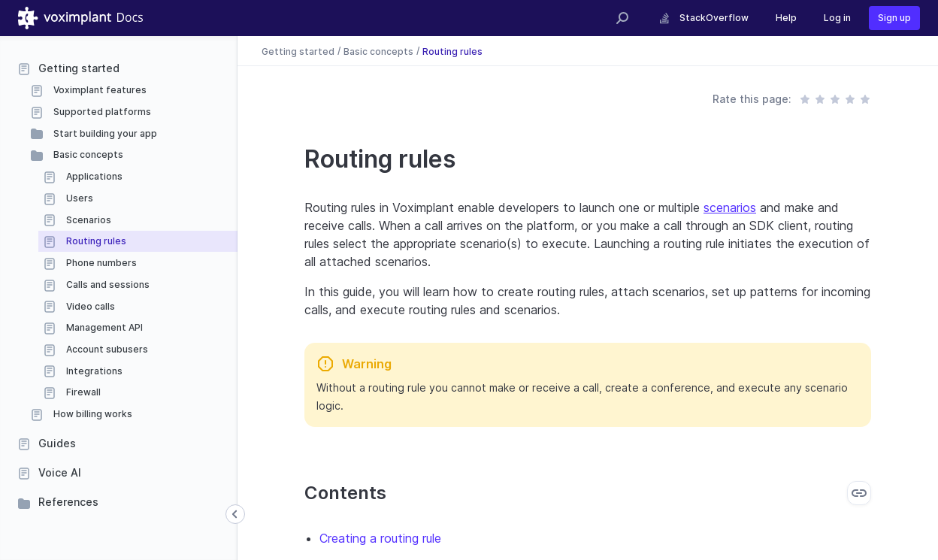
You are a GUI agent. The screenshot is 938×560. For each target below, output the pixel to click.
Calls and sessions (107, 285)
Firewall (82, 392)
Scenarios (88, 220)
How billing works (92, 414)
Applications (93, 176)
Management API (103, 327)
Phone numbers (100, 263)
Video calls (89, 306)
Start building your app (104, 133)
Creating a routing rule (380, 538)
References (68, 502)
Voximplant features (99, 90)
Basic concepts (87, 154)
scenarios (730, 207)
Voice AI (60, 472)
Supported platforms (101, 112)
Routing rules (95, 241)
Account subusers (106, 349)
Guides (57, 443)
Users (79, 198)
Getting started (79, 68)
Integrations (93, 371)
